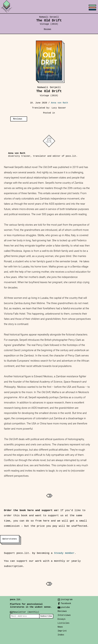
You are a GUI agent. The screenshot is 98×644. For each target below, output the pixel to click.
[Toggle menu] (49, 7)
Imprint (62, 631)
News (60, 627)
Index (61, 635)
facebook (66, 604)
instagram (67, 600)
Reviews (48, 29)
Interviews (64, 615)
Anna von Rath (59, 103)
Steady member (64, 553)
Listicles (63, 623)
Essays (62, 619)
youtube (65, 607)
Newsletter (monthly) (26, 612)
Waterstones (10, 539)
